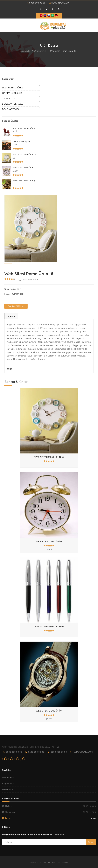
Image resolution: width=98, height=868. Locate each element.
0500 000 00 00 (36, 752)
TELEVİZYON (8, 98)
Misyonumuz (8, 778)
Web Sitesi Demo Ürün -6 (24, 155)
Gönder (91, 842)
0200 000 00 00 (59, 752)
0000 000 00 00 (36, 3)
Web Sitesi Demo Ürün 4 (24, 181)
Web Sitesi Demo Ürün (23, 168)
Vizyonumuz (8, 784)
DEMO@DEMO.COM (60, 3)
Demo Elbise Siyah (21, 141)
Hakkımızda (8, 789)
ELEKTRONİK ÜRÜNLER (13, 88)
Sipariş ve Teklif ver (16, 306)
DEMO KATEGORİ (10, 109)
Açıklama (11, 316)
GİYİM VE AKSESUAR (12, 93)
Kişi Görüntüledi (28, 280)
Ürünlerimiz (40, 51)
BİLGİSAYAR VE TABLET (13, 104)
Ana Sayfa (25, 51)
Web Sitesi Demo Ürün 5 (24, 128)
